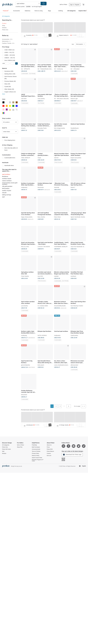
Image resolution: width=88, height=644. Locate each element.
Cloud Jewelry (25, 276)
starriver (56, 158)
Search (44, 4)
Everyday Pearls (42, 128)
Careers (49, 453)
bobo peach (41, 365)
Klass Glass (57, 217)
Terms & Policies (36, 451)
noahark (56, 276)
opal (3, 197)
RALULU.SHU (25, 247)
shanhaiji (57, 187)
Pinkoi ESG (50, 449)
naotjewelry (24, 187)
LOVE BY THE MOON (44, 247)
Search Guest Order (37, 458)
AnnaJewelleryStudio (60, 306)
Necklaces (5, 176)
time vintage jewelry (60, 128)
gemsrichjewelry (26, 365)
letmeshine (24, 395)
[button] (16, 63)
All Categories (6, 16)
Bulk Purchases (36, 447)
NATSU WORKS (42, 335)
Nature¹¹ (73, 187)
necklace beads (7, 179)
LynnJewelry (25, 306)
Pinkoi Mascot (50, 451)
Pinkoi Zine (5, 30)
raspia (39, 158)
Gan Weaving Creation (77, 306)
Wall (3, 451)
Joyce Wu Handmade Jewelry (79, 247)
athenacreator (74, 365)
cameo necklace (7, 181)
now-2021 (40, 276)
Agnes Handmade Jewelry (78, 217)
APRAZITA (27, 69)
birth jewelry (6, 188)
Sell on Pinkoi (63, 4)
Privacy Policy (35, 453)
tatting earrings (7, 195)
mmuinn (23, 128)
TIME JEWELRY (26, 158)
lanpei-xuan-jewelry (76, 158)
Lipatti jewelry (74, 335)
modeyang (60, 69)
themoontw (41, 187)
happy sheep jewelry (27, 217)
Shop (4, 26)
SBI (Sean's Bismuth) (63, 98)
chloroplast (76, 69)
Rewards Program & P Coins (38, 460)
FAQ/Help (34, 445)
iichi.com (49, 456)
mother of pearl (7, 191)
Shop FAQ (20, 447)
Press (48, 447)
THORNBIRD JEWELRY (61, 247)
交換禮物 (28, 7)
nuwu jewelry (41, 98)
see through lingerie (37, 7)
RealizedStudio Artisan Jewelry (49, 69)
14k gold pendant (7, 186)
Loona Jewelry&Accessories (62, 365)
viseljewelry (57, 335)
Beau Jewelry (41, 217)
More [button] (4, 94)
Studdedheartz (75, 128)
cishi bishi (24, 98)
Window (4, 28)
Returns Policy (36, 456)
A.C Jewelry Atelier (43, 306)
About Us (49, 445)
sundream (73, 276)
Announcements (36, 449)
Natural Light (74, 98)
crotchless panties (20, 7)
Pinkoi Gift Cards (6, 449)
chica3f (4, 193)
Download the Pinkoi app (72, 455)
